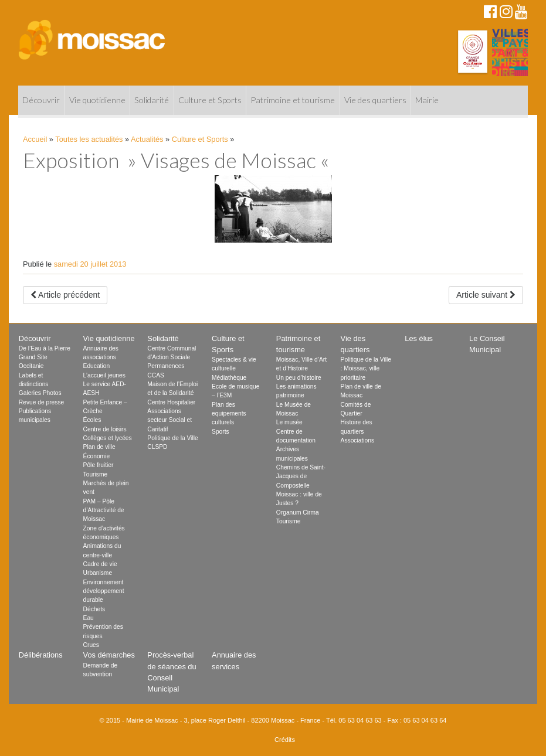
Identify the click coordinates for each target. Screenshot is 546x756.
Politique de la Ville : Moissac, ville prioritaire (366, 369)
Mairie (427, 100)
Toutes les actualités (89, 139)
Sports (221, 432)
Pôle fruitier (99, 465)
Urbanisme (98, 573)
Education (97, 366)
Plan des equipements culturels (229, 414)
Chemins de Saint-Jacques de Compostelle (301, 476)
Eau (89, 618)
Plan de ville (99, 447)
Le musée (289, 422)
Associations (357, 440)
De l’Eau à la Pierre (45, 348)
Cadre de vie (100, 564)
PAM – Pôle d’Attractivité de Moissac (104, 510)
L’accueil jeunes (104, 375)
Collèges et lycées (108, 438)
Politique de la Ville (172, 438)
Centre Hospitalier (171, 402)
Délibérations (41, 655)
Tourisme (96, 474)
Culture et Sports (210, 100)
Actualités (147, 139)
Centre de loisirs (105, 429)
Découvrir (41, 100)
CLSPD (157, 447)
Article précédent (65, 295)
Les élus (419, 338)
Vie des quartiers (375, 100)
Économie (97, 456)
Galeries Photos (40, 393)
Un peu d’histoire (299, 378)
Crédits (285, 740)
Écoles (92, 420)
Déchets (94, 609)
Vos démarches (109, 655)
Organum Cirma (298, 512)
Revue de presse (41, 402)
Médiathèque (229, 378)
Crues (91, 645)
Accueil (35, 139)
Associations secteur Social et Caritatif (169, 420)
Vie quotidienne (97, 100)
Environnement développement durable (104, 591)
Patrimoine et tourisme (293, 100)
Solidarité (152, 100)
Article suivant (486, 295)
